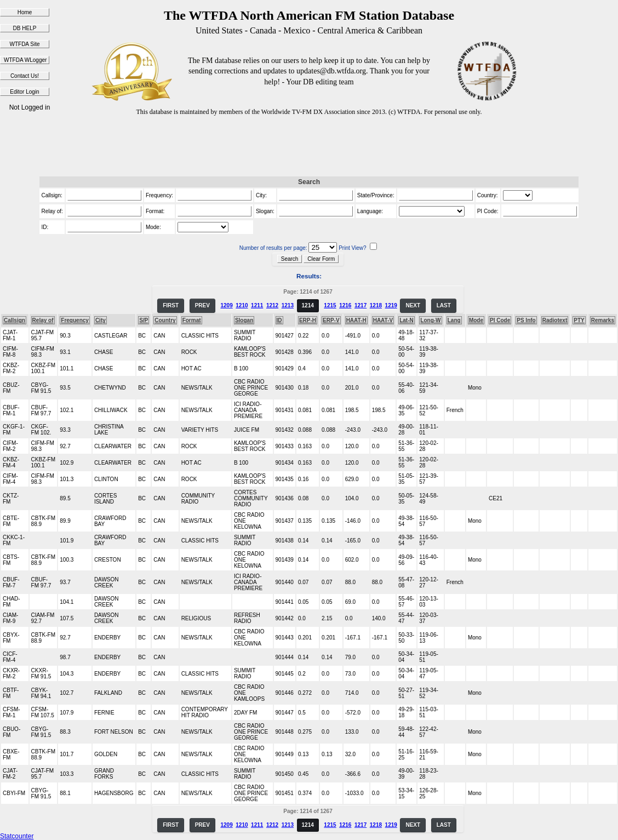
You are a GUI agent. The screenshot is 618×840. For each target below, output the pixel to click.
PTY (579, 320)
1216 (345, 305)
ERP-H (308, 320)
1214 (308, 305)
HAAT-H (356, 320)
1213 (288, 305)
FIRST (171, 305)
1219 (391, 305)
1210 (242, 305)
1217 (360, 305)
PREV (202, 305)
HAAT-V (383, 320)
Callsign (15, 320)
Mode (476, 320)
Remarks (603, 320)
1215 (330, 305)
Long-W (430, 320)
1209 (226, 305)
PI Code (500, 320)
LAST (444, 305)
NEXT (413, 305)
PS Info (526, 320)
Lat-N (407, 320)
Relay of (43, 320)
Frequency (75, 320)
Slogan (244, 320)
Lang (454, 320)
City (101, 320)
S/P (144, 320)
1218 (376, 305)
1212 (272, 305)
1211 (257, 305)
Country (165, 320)
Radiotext (555, 320)
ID (279, 320)
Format (192, 320)
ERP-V (331, 320)
